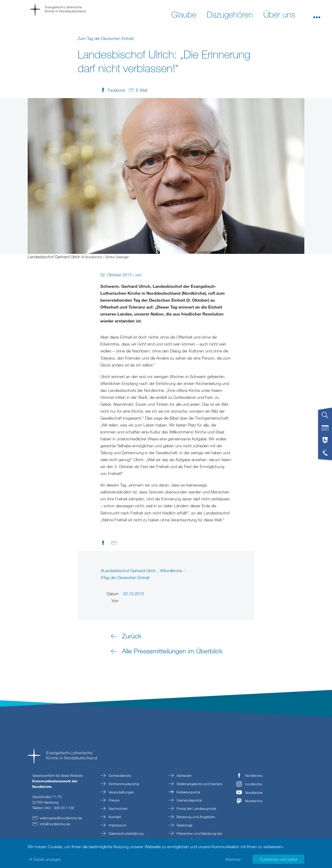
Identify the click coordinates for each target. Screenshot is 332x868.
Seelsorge (184, 825)
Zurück (132, 636)
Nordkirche (254, 775)
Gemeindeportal (189, 800)
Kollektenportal (188, 792)
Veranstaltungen (121, 792)
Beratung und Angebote (195, 817)
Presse (114, 800)
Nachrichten (118, 808)
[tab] (325, 417)
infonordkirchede (55, 824)
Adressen (184, 775)
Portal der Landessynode (196, 808)
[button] (317, 14)
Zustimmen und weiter (279, 859)
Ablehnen (233, 859)
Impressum (117, 825)
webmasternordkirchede (61, 818)
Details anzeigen (47, 859)
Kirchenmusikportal (123, 784)
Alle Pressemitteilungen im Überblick (172, 651)
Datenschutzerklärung (126, 833)
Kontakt (114, 817)
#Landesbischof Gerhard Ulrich (129, 571)
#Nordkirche (172, 571)
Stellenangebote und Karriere (199, 784)
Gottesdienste (119, 775)
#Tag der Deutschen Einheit (125, 577)
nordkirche (253, 784)
